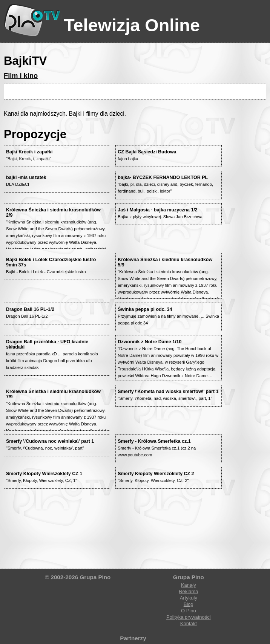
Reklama (188, 591)
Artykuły (189, 598)
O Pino (189, 611)
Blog (189, 604)
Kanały (189, 585)
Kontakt (189, 623)
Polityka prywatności (189, 617)
